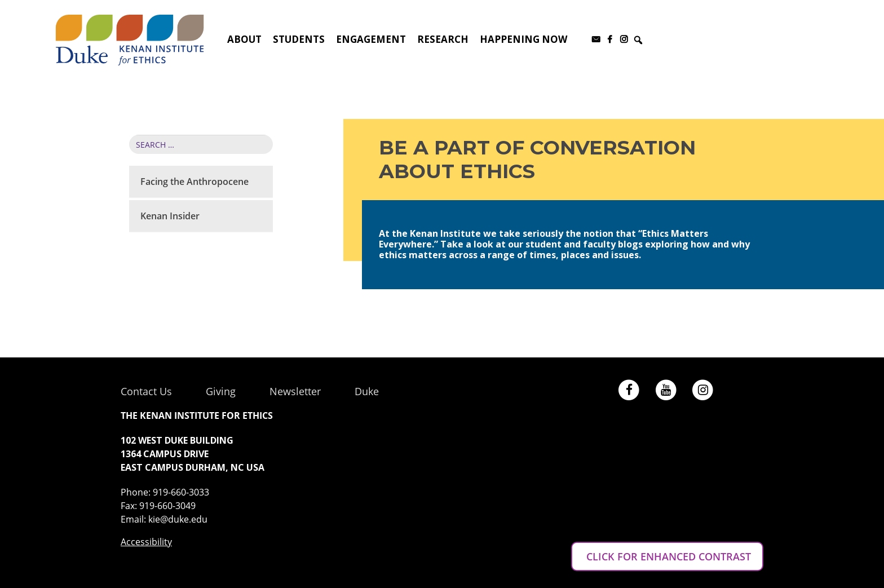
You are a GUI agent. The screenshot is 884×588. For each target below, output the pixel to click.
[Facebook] (610, 39)
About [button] (244, 39)
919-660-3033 (181, 492)
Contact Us (146, 391)
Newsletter (295, 391)
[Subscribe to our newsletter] (596, 39)
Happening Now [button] (523, 39)
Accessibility (146, 542)
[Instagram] (624, 39)
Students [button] (299, 39)
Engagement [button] (371, 39)
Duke (367, 391)
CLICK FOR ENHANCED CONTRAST (667, 556)
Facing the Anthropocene (195, 182)
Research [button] (443, 39)
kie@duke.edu (178, 519)
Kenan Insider (170, 216)
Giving (221, 391)
